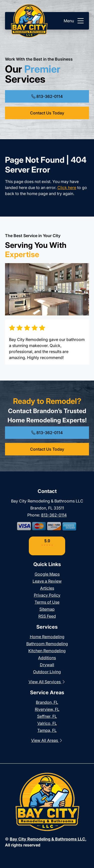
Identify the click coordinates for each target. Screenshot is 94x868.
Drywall (47, 665)
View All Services (47, 682)
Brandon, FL (47, 702)
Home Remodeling (47, 637)
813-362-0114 (47, 96)
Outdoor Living (47, 672)
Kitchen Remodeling (47, 651)
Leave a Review (47, 581)
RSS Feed (47, 616)
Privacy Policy (47, 595)
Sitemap (47, 609)
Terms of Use (47, 602)
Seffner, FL (47, 716)
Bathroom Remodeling (47, 644)
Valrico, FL (47, 723)
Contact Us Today (47, 113)
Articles (47, 588)
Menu (74, 21)
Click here (67, 188)
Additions (47, 658)
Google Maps (47, 574)
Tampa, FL (47, 730)
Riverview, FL (47, 709)
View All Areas (47, 740)
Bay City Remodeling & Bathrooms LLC (48, 839)
